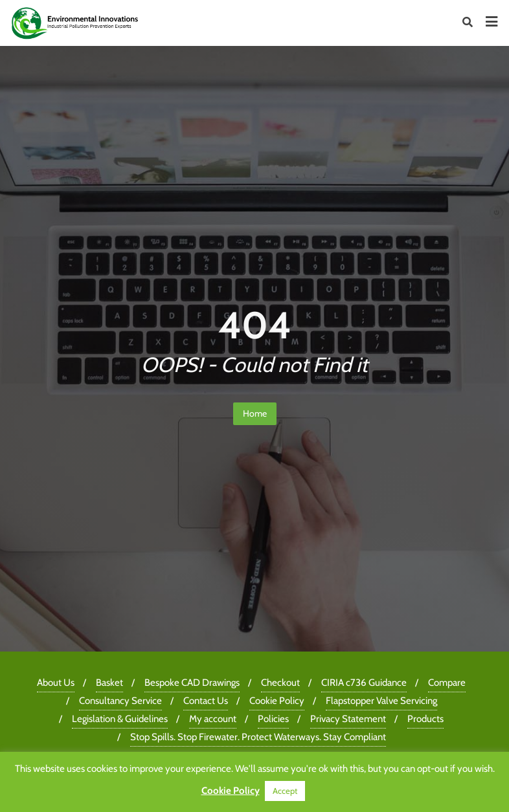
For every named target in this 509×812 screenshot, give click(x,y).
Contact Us (206, 701)
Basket (109, 683)
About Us (56, 683)
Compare (447, 683)
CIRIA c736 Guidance (364, 683)
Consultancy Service (120, 701)
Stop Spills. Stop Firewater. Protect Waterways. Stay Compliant (258, 737)
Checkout (280, 683)
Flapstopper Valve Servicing (381, 701)
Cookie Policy (277, 701)
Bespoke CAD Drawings (192, 683)
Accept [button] (285, 791)
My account (213, 719)
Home (255, 413)
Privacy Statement (348, 719)
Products (425, 719)
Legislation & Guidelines (120, 719)
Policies (273, 719)
